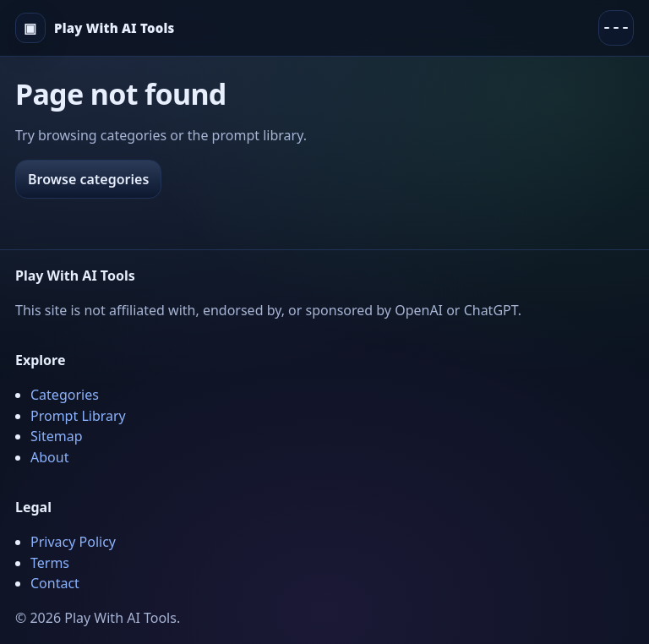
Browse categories (88, 179)
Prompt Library (78, 416)
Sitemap (57, 436)
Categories (65, 395)
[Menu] (616, 28)
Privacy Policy (73, 542)
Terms (50, 563)
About (49, 457)
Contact (55, 583)
